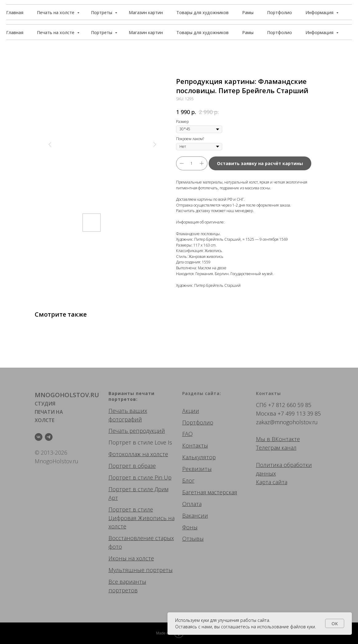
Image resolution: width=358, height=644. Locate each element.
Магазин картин (146, 32)
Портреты (102, 32)
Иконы (118, 558)
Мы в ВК (267, 439)
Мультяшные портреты (141, 570)
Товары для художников (203, 32)
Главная (15, 32)
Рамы (248, 32)
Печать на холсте (56, 32)
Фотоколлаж (125, 454)
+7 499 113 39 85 (299, 413)
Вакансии (195, 516)
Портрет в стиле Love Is (140, 442)
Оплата (192, 504)
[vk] (39, 437)
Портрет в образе (132, 466)
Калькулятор (199, 457)
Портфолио (279, 32)
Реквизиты (197, 469)
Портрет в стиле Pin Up (140, 477)
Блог (188, 480)
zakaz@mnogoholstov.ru (287, 422)
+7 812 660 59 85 (290, 405)
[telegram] (49, 437)
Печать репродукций (137, 431)
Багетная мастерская (210, 492)
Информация (320, 32)
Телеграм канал (276, 448)
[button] (324, 12)
